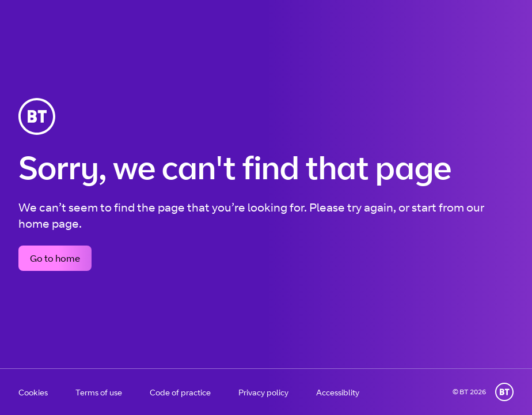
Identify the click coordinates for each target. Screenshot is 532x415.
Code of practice (180, 392)
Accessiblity (338, 392)
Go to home (55, 258)
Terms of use (99, 392)
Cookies (33, 392)
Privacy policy (263, 392)
